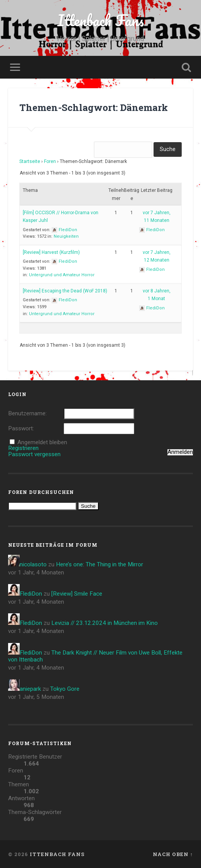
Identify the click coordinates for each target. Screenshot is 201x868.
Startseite (30, 161)
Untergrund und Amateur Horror (62, 275)
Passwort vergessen (34, 454)
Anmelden (180, 452)
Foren (50, 161)
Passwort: (21, 429)
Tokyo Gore (65, 689)
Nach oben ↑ (173, 854)
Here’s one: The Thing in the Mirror (100, 564)
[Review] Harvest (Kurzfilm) (51, 252)
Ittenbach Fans (100, 20)
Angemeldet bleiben (42, 442)
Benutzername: (27, 414)
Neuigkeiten (66, 236)
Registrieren (23, 448)
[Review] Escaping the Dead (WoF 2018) (65, 291)
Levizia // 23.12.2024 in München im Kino (105, 623)
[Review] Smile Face (77, 594)
